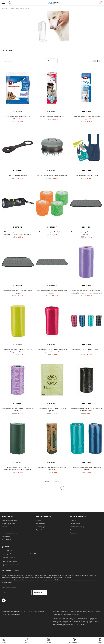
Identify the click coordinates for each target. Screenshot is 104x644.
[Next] (62, 488)
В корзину (18, 112)
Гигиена (27, 8)
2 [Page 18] (47, 488)
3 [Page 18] (52, 488)
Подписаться (41, 592)
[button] (91, 61)
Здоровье (19, 8)
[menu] (3, 3)
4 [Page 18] (57, 488)
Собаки (11, 8)
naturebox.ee (57, 631)
